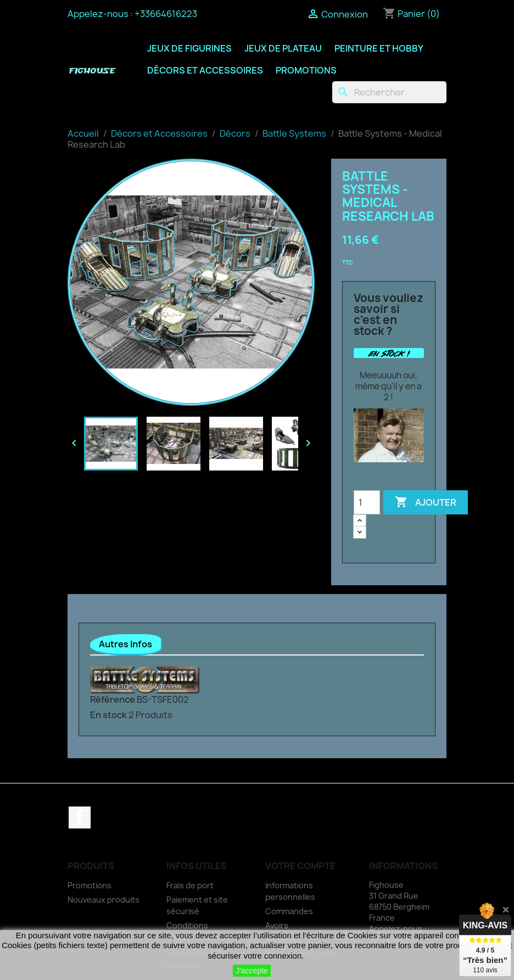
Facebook (80, 817)
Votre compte (300, 866)
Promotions (306, 70)
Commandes (289, 911)
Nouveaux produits (104, 900)
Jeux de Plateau (283, 48)
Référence (113, 699)
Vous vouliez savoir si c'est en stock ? (389, 315)
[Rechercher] (389, 92)
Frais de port (190, 885)
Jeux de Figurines (189, 48)
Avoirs (277, 925)
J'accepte (252, 971)
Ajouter (426, 502)
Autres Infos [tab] (125, 644)
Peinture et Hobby (379, 48)
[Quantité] (367, 502)
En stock (108, 715)
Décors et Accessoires (205, 70)
